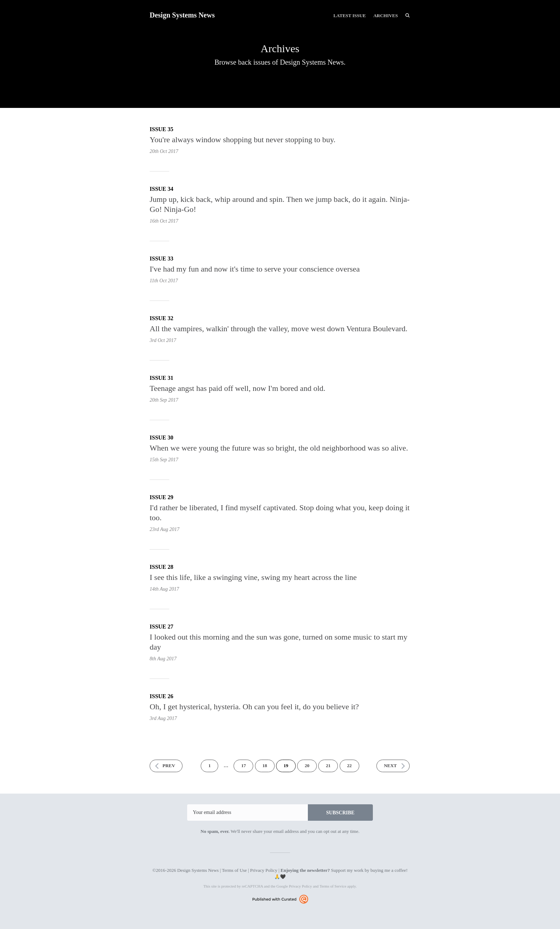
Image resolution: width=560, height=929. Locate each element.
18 (265, 766)
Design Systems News (182, 15)
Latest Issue (349, 16)
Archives (386, 16)
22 (349, 766)
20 (307, 766)
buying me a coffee (388, 870)
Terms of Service (333, 886)
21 (328, 766)
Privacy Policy (264, 870)
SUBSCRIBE (340, 813)
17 (243, 766)
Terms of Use (234, 870)
